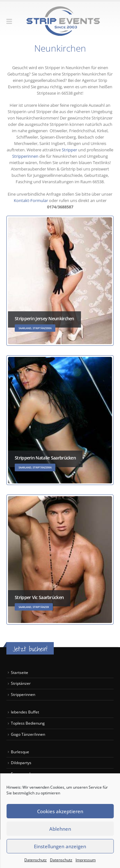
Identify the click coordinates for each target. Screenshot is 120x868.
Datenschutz (36, 860)
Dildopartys (21, 763)
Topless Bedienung (28, 723)
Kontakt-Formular (31, 200)
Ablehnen (60, 829)
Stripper (69, 150)
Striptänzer (21, 683)
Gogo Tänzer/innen (28, 734)
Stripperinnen (26, 156)
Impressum (86, 860)
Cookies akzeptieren (60, 811)
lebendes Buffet (25, 712)
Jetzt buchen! (30, 649)
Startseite (20, 672)
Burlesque (20, 752)
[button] (11, 21)
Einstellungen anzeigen (60, 846)
